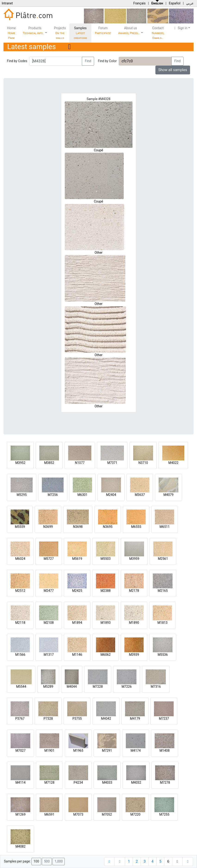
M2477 (49, 591)
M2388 (106, 591)
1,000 (59, 861)
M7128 (49, 782)
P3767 (20, 719)
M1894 (77, 623)
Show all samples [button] (173, 70)
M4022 (173, 463)
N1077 (80, 463)
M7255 (164, 814)
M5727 (49, 559)
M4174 (136, 751)
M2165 (163, 591)
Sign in (180, 28)
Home (11, 33)
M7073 (78, 814)
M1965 (78, 751)
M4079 (169, 495)
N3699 (48, 527)
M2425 (77, 591)
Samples (80, 33)
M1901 (49, 751)
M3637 (140, 495)
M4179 (135, 719)
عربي (190, 3)
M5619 (77, 559)
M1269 (21, 814)
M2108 (49, 623)
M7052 (107, 814)
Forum (103, 30)
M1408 (165, 751)
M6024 (20, 559)
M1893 (106, 623)
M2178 (134, 591)
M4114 (21, 782)
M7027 (21, 751)
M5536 (163, 655)
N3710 (143, 463)
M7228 (98, 687)
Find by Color (107, 61)
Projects (60, 33)
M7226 (127, 687)
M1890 (134, 623)
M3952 (20, 463)
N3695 (108, 527)
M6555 (136, 527)
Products (34, 30)
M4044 (72, 687)
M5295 (22, 495)
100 (36, 861)
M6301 (83, 495)
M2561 (163, 559)
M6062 (106, 655)
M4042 (106, 719)
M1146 (77, 655)
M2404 (111, 495)
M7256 (53, 495)
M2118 (20, 623)
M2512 (20, 591)
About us (129, 30)
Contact (158, 33)
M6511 (165, 527)
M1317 (49, 655)
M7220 (135, 814)
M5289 (48, 687)
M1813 (163, 623)
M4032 (136, 782)
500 (47, 861)
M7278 (165, 782)
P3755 (77, 719)
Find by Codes (17, 61)
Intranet (7, 3)
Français (139, 3)
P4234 (78, 782)
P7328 (48, 719)
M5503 (106, 559)
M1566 (20, 655)
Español (175, 3)
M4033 (107, 782)
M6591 (49, 814)
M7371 (112, 463)
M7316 (156, 687)
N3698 (78, 527)
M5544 (21, 687)
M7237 (164, 719)
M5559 (20, 527)
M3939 (134, 655)
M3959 (134, 559)
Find (88, 61)
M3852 (49, 463)
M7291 (107, 751)
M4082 (21, 846)
